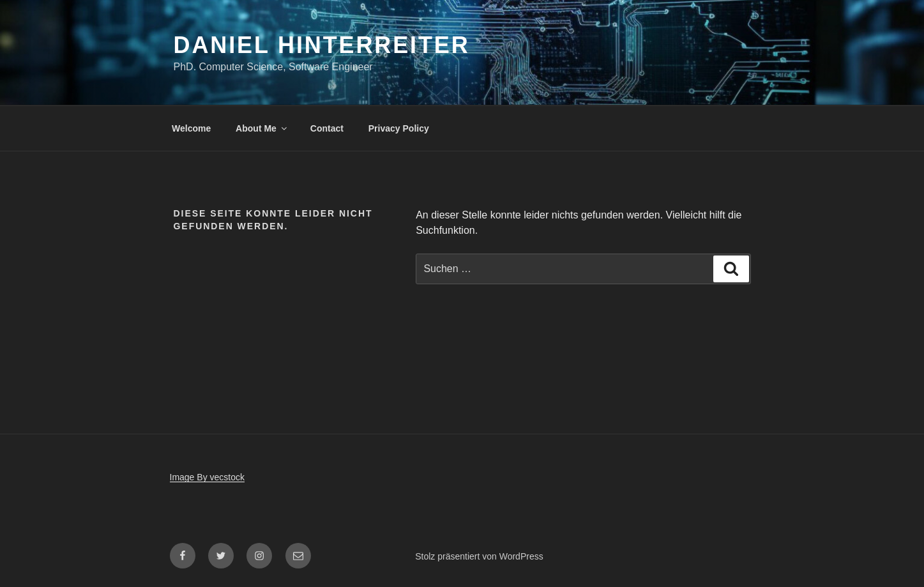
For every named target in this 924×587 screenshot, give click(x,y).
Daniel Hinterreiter (322, 45)
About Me (262, 128)
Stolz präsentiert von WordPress (479, 556)
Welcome (191, 128)
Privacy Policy (399, 128)
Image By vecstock (208, 477)
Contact (327, 128)
